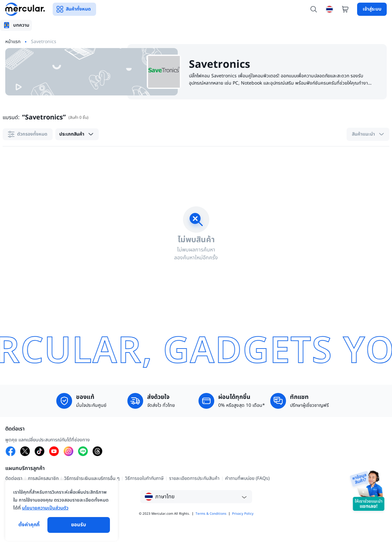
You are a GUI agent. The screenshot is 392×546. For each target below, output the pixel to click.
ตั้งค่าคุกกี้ (29, 525)
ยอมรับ (79, 525)
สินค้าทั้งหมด (74, 9)
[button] (77, 134)
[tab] (16, 25)
